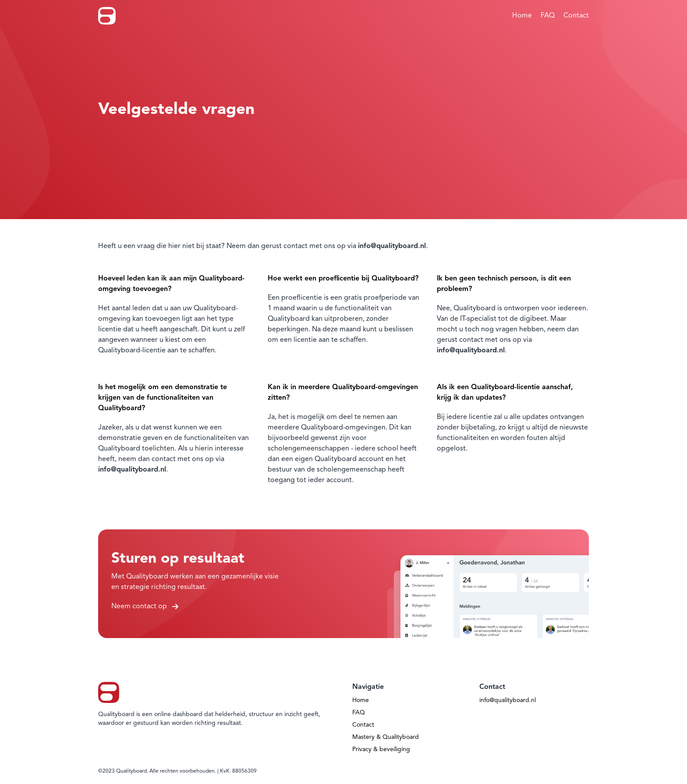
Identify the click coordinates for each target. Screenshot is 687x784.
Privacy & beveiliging (381, 749)
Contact (576, 16)
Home (522, 16)
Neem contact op (145, 607)
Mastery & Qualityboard (386, 737)
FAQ (548, 16)
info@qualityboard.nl (508, 700)
